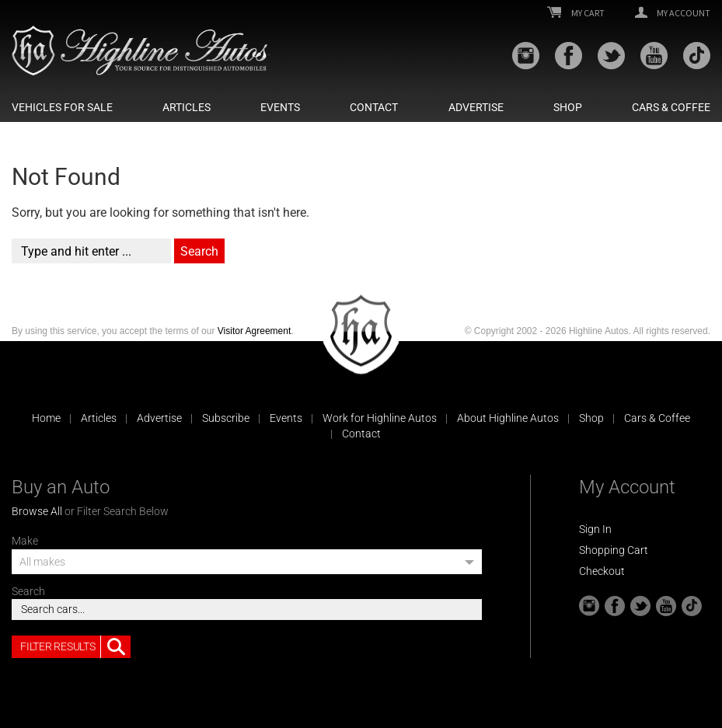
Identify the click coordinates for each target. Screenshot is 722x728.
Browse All (37, 511)
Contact (374, 107)
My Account (673, 13)
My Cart (576, 13)
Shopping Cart (614, 550)
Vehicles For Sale (62, 107)
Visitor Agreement (255, 331)
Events (280, 107)
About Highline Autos (508, 418)
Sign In (595, 529)
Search (28, 591)
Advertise (476, 107)
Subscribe (226, 418)
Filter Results (75, 647)
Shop (568, 107)
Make (25, 541)
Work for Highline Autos (380, 418)
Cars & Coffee (671, 107)
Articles (187, 107)
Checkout (602, 571)
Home (46, 418)
